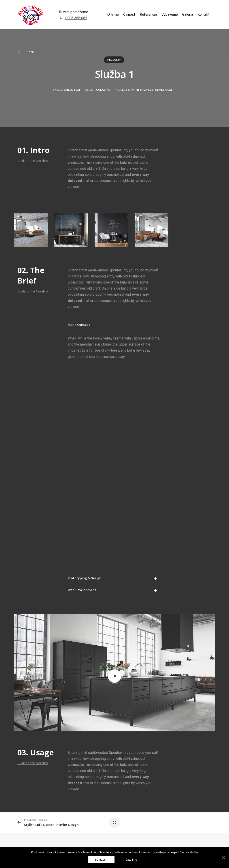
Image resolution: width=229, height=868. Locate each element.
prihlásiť (106, 656)
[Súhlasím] (101, 860)
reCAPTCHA (71, 777)
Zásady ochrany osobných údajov (102, 777)
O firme (113, 14)
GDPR (57, 777)
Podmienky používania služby (144, 777)
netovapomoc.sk (40, 777)
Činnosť (129, 14)
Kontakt (203, 14)
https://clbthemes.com (154, 90)
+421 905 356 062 (190, 707)
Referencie (148, 14)
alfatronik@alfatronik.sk (189, 723)
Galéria (188, 14)
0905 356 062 (76, 18)
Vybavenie (170, 14)
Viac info (131, 860)
